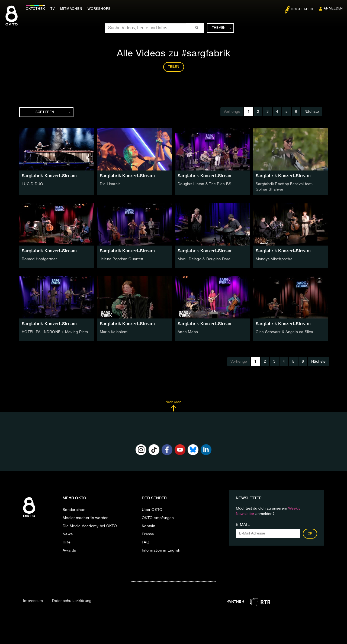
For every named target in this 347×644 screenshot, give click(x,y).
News (68, 534)
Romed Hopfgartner (39, 259)
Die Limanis (110, 184)
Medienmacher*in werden (86, 518)
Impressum (33, 601)
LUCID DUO (32, 184)
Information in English (161, 550)
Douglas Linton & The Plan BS (204, 184)
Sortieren (53, 112)
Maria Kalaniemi (114, 332)
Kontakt (149, 526)
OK (310, 534)
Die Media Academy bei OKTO (90, 526)
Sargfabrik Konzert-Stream (49, 176)
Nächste (312, 112)
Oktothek (35, 9)
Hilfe (67, 542)
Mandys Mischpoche (274, 259)
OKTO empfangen (158, 518)
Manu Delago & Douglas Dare (204, 259)
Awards (69, 550)
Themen (222, 28)
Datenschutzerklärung (72, 601)
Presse (148, 534)
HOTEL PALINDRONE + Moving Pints (55, 332)
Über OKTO (152, 510)
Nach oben (173, 406)
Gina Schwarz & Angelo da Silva (285, 332)
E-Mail (243, 525)
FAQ (146, 542)
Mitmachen (71, 9)
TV (53, 9)
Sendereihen (74, 510)
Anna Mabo (188, 332)
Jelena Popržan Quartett (122, 259)
